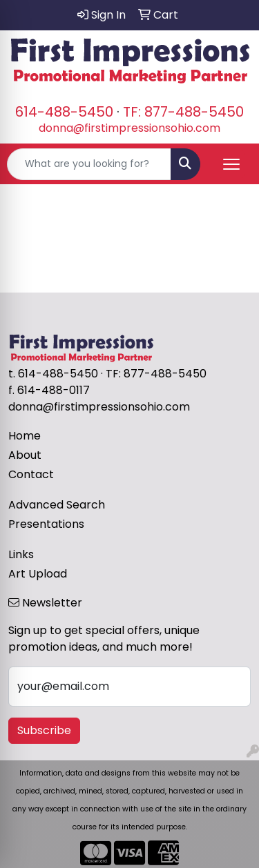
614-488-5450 (64, 112)
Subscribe (44, 730)
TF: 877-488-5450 (183, 112)
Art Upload (38, 574)
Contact (31, 474)
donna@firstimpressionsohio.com (129, 128)
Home (25, 436)
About (25, 455)
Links (21, 554)
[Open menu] (231, 164)
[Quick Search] (89, 164)
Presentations (46, 524)
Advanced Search (57, 505)
